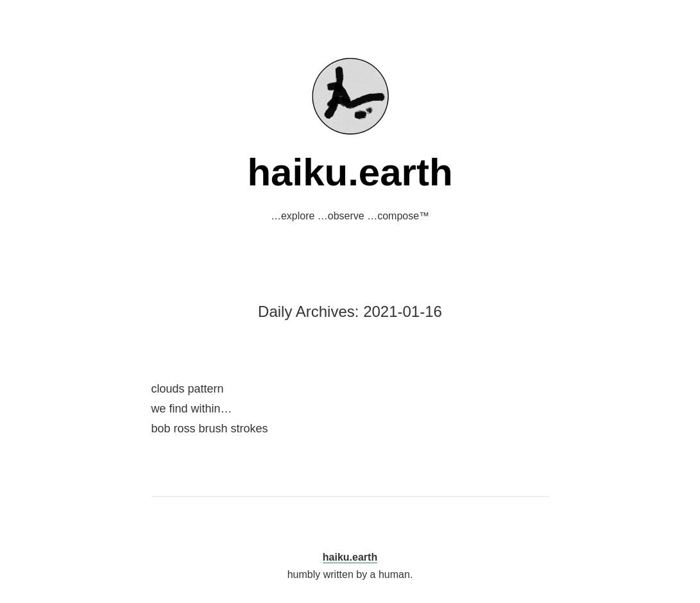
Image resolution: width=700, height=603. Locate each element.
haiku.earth (350, 172)
